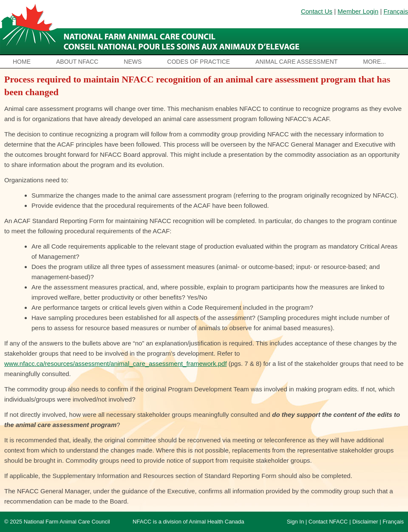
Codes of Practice (198, 62)
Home (22, 62)
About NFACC (77, 62)
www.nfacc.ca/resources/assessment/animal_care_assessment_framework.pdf (116, 364)
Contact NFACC (328, 522)
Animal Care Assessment (296, 62)
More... (374, 62)
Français (396, 11)
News (133, 62)
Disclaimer (365, 522)
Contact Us (317, 11)
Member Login (358, 11)
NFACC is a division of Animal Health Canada (188, 522)
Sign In (295, 522)
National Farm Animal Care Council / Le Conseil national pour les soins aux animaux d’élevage (152, 28)
